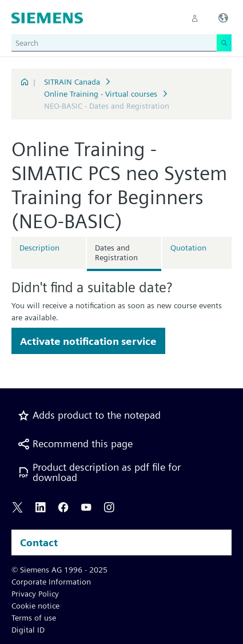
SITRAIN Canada (72, 82)
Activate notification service (88, 341)
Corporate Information (51, 582)
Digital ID (28, 630)
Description (39, 248)
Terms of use (34, 618)
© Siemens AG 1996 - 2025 (59, 570)
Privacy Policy (35, 594)
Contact (39, 542)
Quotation (188, 248)
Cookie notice (35, 606)
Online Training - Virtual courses (101, 94)
